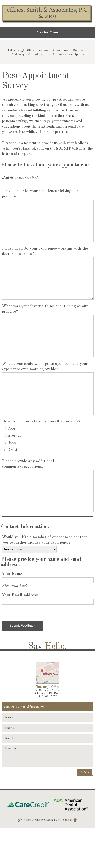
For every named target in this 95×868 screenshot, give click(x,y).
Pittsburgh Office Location (28, 50)
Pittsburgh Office (47, 727)
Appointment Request (69, 50)
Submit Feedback (22, 666)
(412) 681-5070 (47, 737)
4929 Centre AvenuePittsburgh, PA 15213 (47, 732)
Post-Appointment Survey (30, 54)
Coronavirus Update (69, 54)
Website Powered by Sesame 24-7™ (39, 860)
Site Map (67, 860)
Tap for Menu (47, 32)
